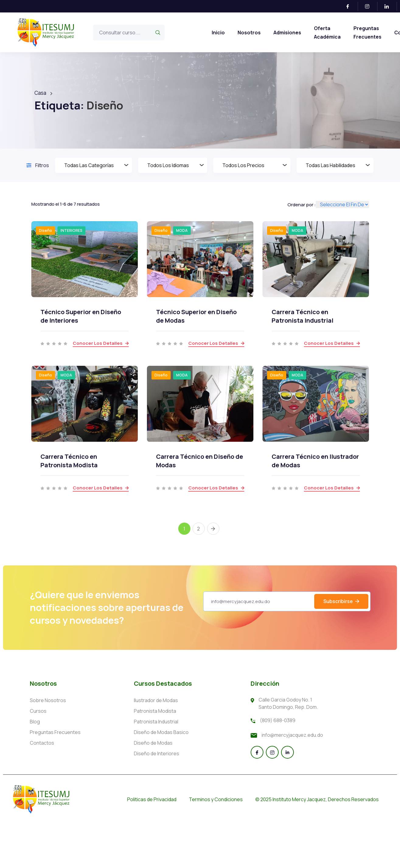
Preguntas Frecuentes (367, 33)
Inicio (218, 33)
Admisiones (287, 33)
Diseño (45, 230)
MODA (182, 230)
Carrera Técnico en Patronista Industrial (303, 316)
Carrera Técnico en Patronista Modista (69, 461)
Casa (40, 93)
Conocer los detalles (101, 343)
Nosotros (249, 33)
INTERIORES (71, 230)
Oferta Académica (327, 33)
